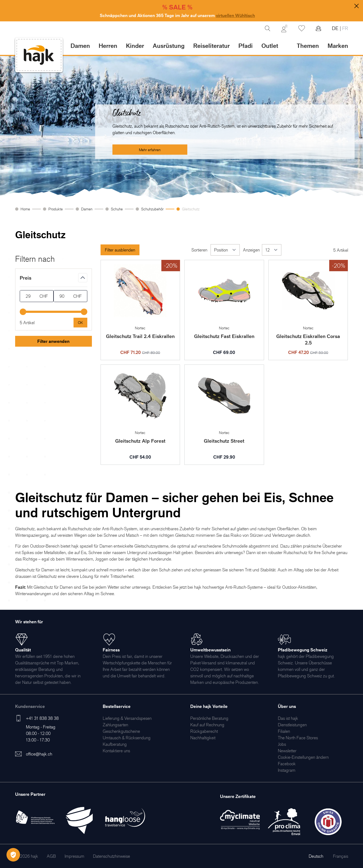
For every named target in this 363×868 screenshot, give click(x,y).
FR (344, 28)
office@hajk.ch (39, 754)
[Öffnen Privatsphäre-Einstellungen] (13, 855)
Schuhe (117, 209)
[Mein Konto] (284, 28)
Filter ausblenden (120, 250)
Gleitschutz (191, 209)
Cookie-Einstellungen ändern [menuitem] (303, 757)
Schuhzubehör (152, 209)
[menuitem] (127, 718)
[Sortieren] (225, 250)
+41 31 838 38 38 (42, 718)
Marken (338, 46)
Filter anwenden (53, 341)
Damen (87, 209)
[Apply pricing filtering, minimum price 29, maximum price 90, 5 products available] (80, 323)
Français (341, 856)
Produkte (56, 209)
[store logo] (39, 55)
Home (25, 209)
